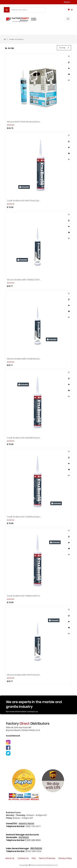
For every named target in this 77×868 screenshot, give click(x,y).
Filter (10, 48)
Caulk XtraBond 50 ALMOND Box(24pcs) (24, 438)
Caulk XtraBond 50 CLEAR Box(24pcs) (24, 517)
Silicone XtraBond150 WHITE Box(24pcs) (24, 675)
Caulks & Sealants (16, 39)
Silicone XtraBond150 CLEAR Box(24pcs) (24, 359)
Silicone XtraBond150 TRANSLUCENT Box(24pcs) (24, 280)
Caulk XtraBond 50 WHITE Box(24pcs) (24, 201)
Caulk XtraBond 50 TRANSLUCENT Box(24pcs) (24, 596)
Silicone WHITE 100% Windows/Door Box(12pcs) (24, 122)
